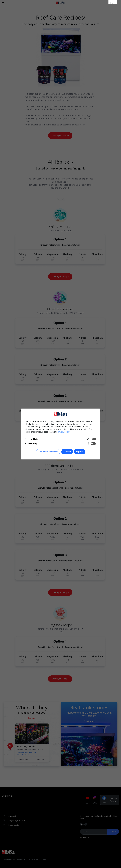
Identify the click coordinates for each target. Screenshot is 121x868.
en (112, 3)
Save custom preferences (48, 452)
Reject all (80, 452)
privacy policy (64, 432)
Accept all (67, 452)
